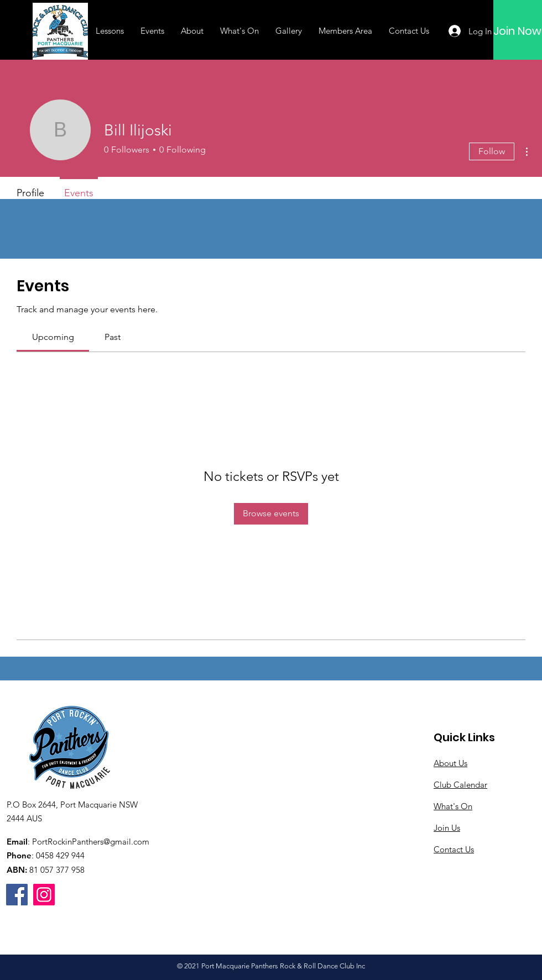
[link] (53, 337)
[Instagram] (44, 895)
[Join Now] (517, 31)
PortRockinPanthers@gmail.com (91, 842)
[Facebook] (17, 895)
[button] (110, 31)
